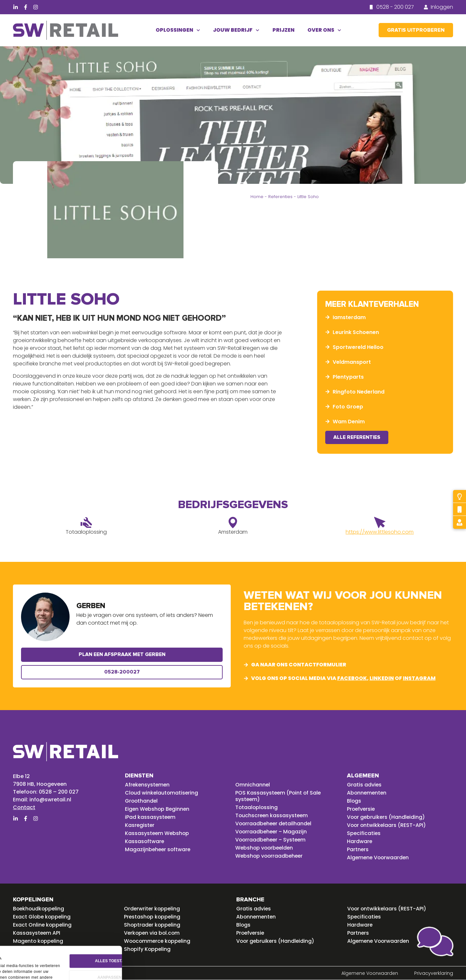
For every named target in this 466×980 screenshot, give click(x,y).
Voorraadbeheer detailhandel (274, 824)
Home (257, 197)
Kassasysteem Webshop (158, 833)
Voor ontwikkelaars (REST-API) (387, 825)
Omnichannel (253, 785)
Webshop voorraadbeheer (270, 856)
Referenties (280, 197)
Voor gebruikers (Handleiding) (387, 817)
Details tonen (25, 965)
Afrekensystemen (148, 785)
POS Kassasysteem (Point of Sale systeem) (279, 796)
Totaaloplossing (257, 807)
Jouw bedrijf (236, 30)
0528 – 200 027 (59, 792)
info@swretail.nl (50, 800)
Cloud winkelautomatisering (162, 793)
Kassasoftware (145, 841)
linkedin (382, 679)
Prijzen (283, 30)
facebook (352, 679)
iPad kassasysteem (150, 817)
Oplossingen (178, 30)
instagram (419, 679)
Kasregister (140, 825)
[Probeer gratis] (460, 496)
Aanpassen (183, 946)
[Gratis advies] (460, 522)
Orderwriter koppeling (153, 909)
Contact (24, 807)
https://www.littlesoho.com (380, 532)
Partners (358, 850)
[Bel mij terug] (460, 509)
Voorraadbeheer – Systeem (272, 840)
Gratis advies (364, 785)
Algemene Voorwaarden (379, 858)
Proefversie (361, 809)
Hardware (360, 841)
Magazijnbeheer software (158, 850)
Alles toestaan (182, 929)
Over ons (324, 30)
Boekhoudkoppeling (39, 909)
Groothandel (142, 801)
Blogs (354, 801)
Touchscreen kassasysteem (272, 816)
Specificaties (364, 833)
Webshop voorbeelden (265, 848)
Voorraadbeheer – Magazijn (272, 832)
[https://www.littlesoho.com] (380, 523)
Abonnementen (367, 793)
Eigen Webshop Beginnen (158, 809)
